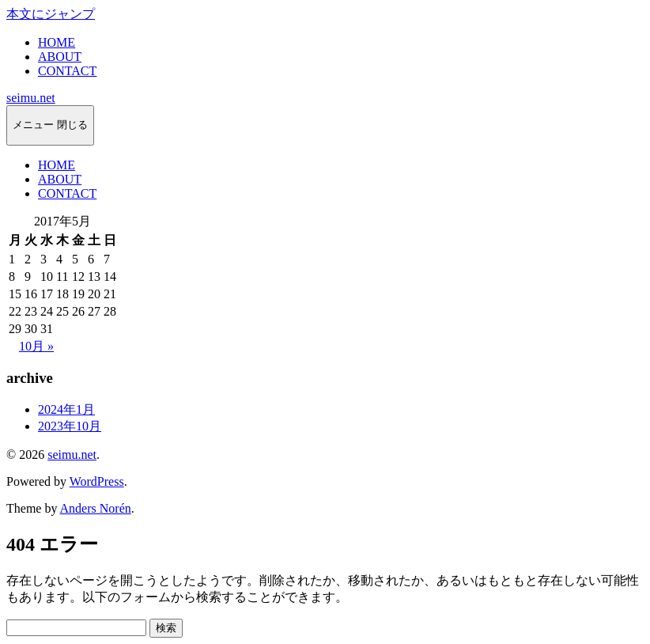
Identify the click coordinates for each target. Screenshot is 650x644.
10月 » (36, 346)
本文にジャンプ (51, 14)
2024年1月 (66, 409)
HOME (57, 42)
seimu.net (31, 98)
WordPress (97, 481)
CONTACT (67, 71)
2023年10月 (70, 426)
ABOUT (60, 57)
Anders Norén (96, 508)
